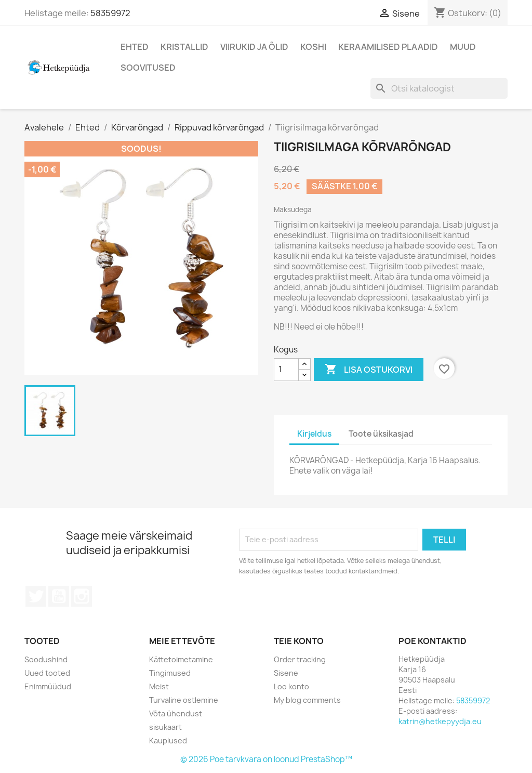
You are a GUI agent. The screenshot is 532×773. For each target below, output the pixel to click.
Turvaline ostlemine (184, 700)
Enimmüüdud (48, 686)
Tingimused (170, 673)
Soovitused (148, 68)
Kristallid (184, 47)
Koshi (313, 47)
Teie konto (299, 641)
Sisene (286, 673)
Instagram (82, 596)
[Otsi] (439, 88)
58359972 (110, 13)
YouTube (59, 596)
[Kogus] (286, 370)
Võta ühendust (176, 713)
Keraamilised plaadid (388, 47)
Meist (159, 686)
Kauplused (168, 741)
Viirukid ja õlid (254, 47)
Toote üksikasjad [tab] (381, 434)
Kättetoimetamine (181, 659)
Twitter (36, 596)
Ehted (135, 47)
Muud (463, 47)
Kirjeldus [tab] (314, 434)
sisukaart (165, 727)
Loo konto (291, 686)
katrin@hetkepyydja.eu (440, 721)
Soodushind (46, 659)
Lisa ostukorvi (369, 370)
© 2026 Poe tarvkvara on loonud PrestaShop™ (266, 759)
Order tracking (300, 659)
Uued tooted (47, 673)
